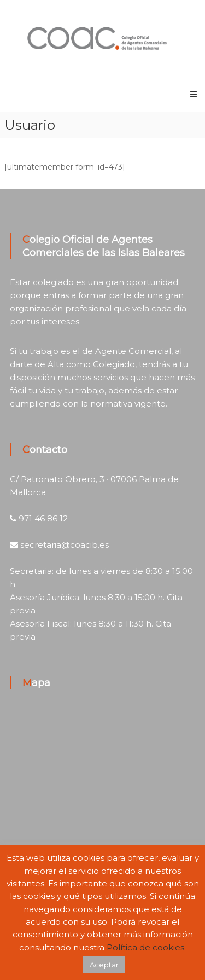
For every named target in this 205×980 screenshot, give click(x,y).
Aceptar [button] (104, 965)
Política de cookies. (146, 947)
